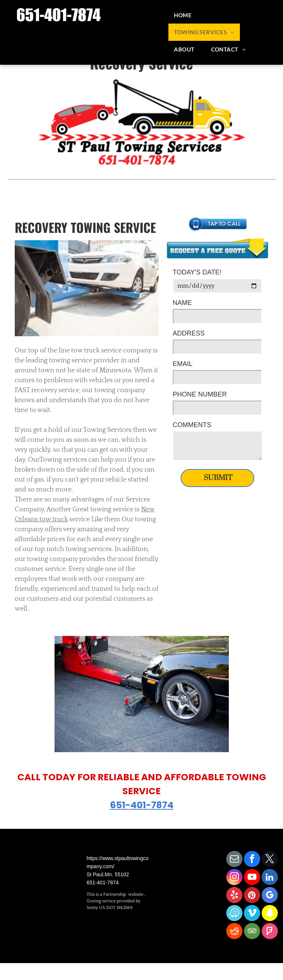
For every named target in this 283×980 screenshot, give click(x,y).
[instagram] (234, 878)
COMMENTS (192, 425)
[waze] (234, 914)
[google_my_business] (270, 896)
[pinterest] (252, 896)
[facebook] (252, 860)
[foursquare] (270, 932)
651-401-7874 (142, 805)
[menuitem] (186, 15)
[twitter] (270, 860)
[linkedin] (270, 878)
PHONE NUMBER (200, 394)
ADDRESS (189, 333)
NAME (182, 303)
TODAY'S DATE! (197, 272)
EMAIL (183, 364)
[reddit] (234, 932)
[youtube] (252, 878)
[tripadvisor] (252, 932)
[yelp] (234, 896)
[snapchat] (270, 914)
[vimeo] (252, 914)
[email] (234, 860)
